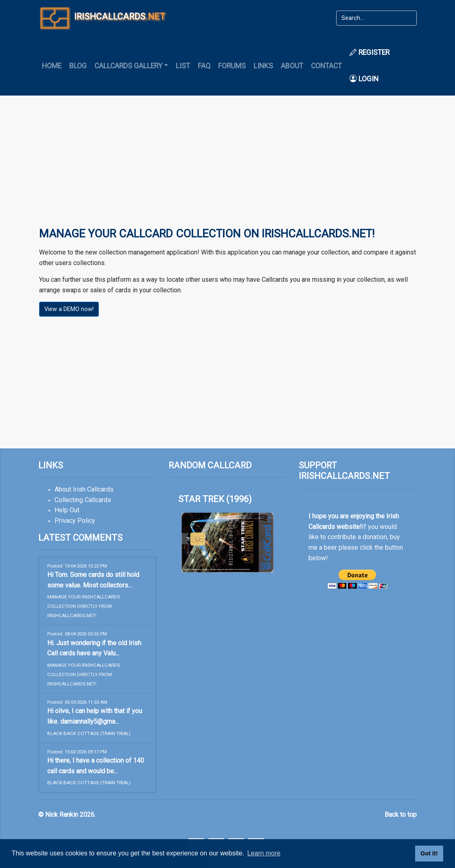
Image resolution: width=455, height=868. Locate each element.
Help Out (67, 510)
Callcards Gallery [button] (128, 66)
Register (370, 52)
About (292, 66)
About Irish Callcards (84, 489)
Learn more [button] (264, 853)
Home (52, 66)
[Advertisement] (227, 167)
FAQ (204, 66)
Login (364, 79)
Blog (78, 66)
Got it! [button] (429, 853)
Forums (232, 66)
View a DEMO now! (69, 309)
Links (263, 66)
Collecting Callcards (83, 500)
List (183, 66)
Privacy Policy (75, 521)
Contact (326, 66)
